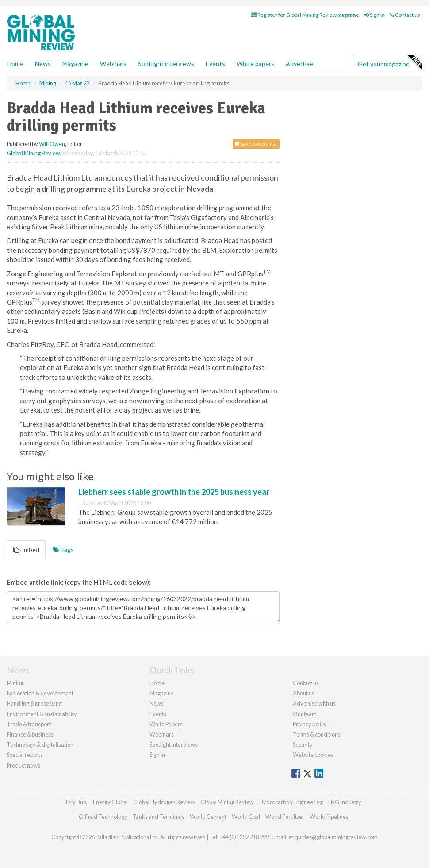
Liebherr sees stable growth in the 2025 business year (174, 492)
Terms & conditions (317, 734)
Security (303, 745)
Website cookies (313, 755)
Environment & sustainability (42, 714)
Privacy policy (310, 724)
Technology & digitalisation (40, 745)
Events (215, 64)
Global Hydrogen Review (164, 802)
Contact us (405, 15)
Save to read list (256, 144)
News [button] (43, 64)
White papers (255, 64)
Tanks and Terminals (159, 817)
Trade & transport (29, 724)
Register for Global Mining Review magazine (305, 15)
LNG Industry (345, 802)
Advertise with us (314, 703)
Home (15, 64)
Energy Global (110, 802)
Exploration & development (40, 693)
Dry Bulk (77, 802)
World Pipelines (329, 817)
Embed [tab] (26, 550)
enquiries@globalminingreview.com (333, 837)
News (157, 703)
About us (304, 693)
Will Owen (52, 144)
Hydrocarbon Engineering (291, 802)
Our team (305, 714)
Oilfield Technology (103, 817)
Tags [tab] (63, 550)
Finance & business (30, 734)
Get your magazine (390, 63)
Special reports (25, 755)
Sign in (375, 15)
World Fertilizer (285, 817)
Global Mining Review (33, 153)
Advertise (299, 64)
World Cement (208, 817)
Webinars (113, 64)
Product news (23, 765)
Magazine (75, 64)
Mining (15, 683)
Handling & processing (34, 703)
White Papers (166, 724)
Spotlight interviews (166, 64)
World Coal (246, 817)
